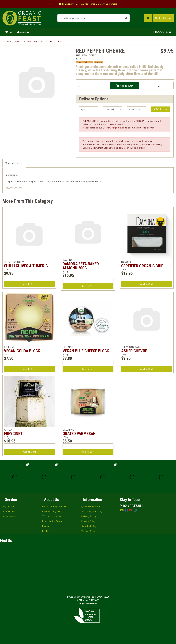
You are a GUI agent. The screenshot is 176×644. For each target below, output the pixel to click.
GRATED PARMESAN (79, 434)
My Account (9, 506)
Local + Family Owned (54, 506)
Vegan (79, 62)
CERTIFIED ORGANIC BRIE (142, 266)
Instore (46, 526)
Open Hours (9, 516)
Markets (46, 531)
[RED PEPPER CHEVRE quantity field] (90, 86)
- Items (163, 18)
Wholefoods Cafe (52, 516)
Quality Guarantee (91, 506)
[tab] (14, 163)
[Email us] (122, 510)
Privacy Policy (88, 521)
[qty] (89, 109)
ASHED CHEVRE (134, 351)
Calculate (161, 109)
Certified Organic (51, 511)
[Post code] (137, 109)
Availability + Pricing (92, 511)
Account (23, 32)
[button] (159, 86)
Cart (9, 32)
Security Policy (89, 526)
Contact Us (9, 511)
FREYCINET (13, 434)
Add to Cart (125, 86)
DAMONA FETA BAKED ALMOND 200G (81, 266)
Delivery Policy (89, 516)
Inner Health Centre (52, 521)
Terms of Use (88, 531)
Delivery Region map (114, 128)
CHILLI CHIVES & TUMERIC (26, 266)
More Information (14, 163)
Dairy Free (88, 62)
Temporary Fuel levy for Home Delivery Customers (88, 4)
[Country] (113, 109)
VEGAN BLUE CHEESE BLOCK (86, 351)
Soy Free (99, 62)
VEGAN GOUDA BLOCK (22, 351)
